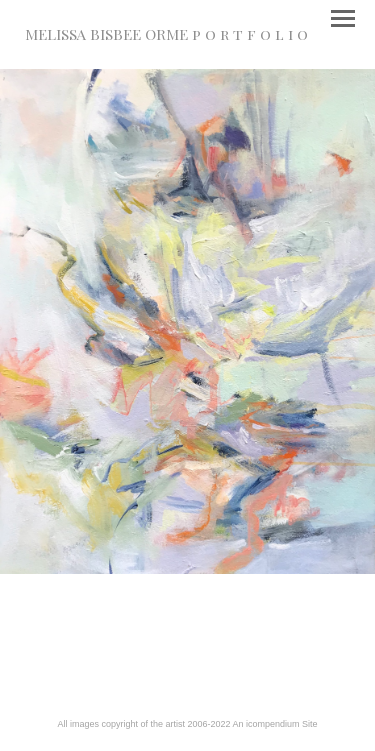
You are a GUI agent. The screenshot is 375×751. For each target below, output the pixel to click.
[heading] (166, 36)
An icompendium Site (275, 724)
